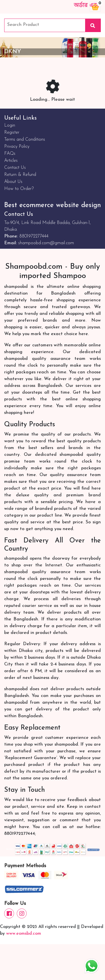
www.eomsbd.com (24, 934)
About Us (13, 182)
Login (10, 125)
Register (12, 133)
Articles (11, 161)
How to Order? (19, 189)
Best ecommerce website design (53, 205)
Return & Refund (20, 175)
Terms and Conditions (25, 140)
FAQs (10, 154)
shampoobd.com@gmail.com (46, 243)
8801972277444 (34, 236)
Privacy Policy (17, 147)
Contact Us (15, 168)
